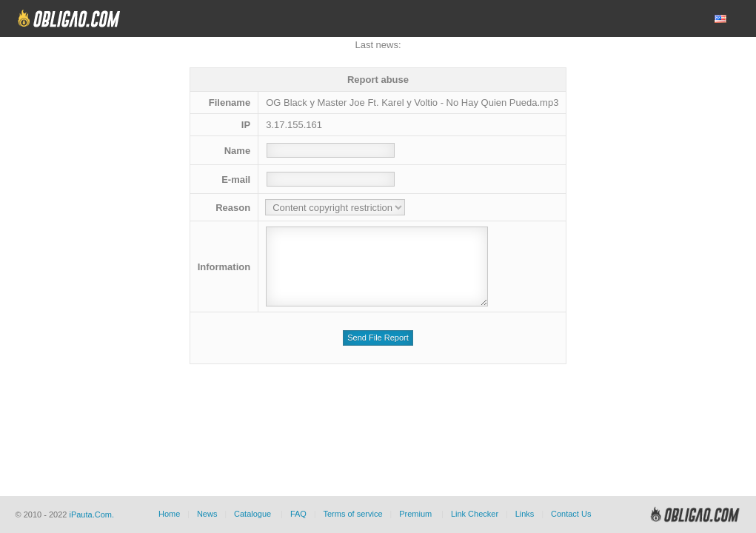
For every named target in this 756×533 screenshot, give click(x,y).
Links (525, 514)
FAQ (298, 514)
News (207, 514)
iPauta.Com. (91, 514)
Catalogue (252, 514)
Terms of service (353, 514)
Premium (415, 514)
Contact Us (571, 514)
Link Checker (475, 514)
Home (169, 514)
